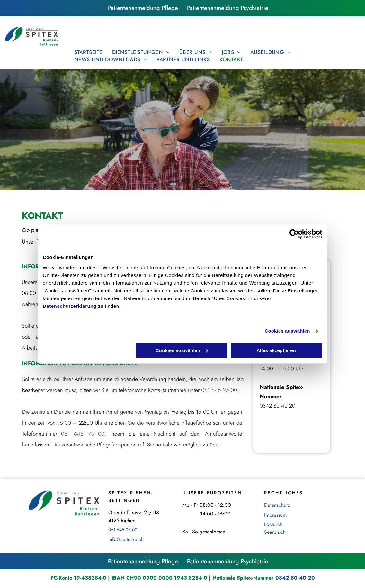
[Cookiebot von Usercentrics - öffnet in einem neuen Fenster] (294, 234)
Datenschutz (277, 505)
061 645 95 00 (219, 390)
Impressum (275, 515)
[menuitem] (88, 52)
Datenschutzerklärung (70, 306)
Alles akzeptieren (276, 350)
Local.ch (273, 524)
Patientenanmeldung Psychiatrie (228, 8)
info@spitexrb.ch (126, 539)
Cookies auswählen (287, 331)
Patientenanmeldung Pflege (143, 8)
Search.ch (275, 532)
